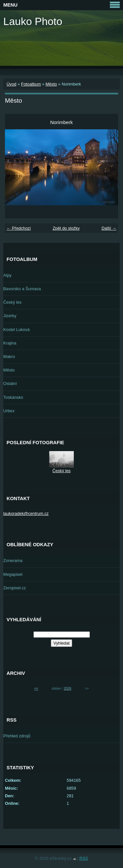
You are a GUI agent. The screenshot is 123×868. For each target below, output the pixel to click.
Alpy (7, 275)
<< (36, 689)
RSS (84, 858)
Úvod (11, 84)
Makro (9, 357)
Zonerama (13, 561)
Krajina (10, 343)
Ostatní (10, 383)
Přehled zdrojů (17, 736)
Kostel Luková (16, 330)
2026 (68, 689)
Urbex (9, 411)
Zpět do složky (66, 228)
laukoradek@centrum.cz (26, 513)
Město (51, 84)
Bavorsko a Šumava (22, 289)
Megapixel (13, 574)
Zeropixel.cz (15, 588)
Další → (109, 228)
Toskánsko (13, 397)
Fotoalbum (31, 84)
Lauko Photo (33, 21)
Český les (12, 302)
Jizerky (10, 316)
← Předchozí (19, 228)
